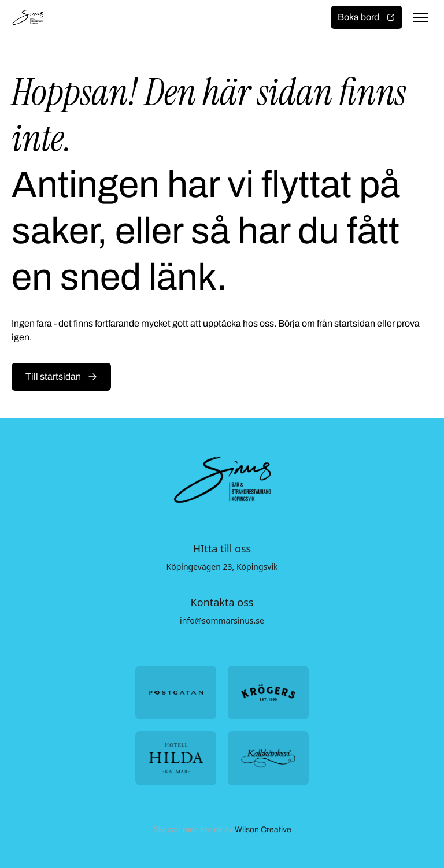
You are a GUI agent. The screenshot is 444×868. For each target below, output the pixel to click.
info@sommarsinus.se (222, 620)
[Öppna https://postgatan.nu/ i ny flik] (176, 693)
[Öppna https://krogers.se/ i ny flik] (268, 693)
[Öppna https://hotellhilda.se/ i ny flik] (176, 758)
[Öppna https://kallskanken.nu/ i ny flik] (268, 758)
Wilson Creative (263, 830)
